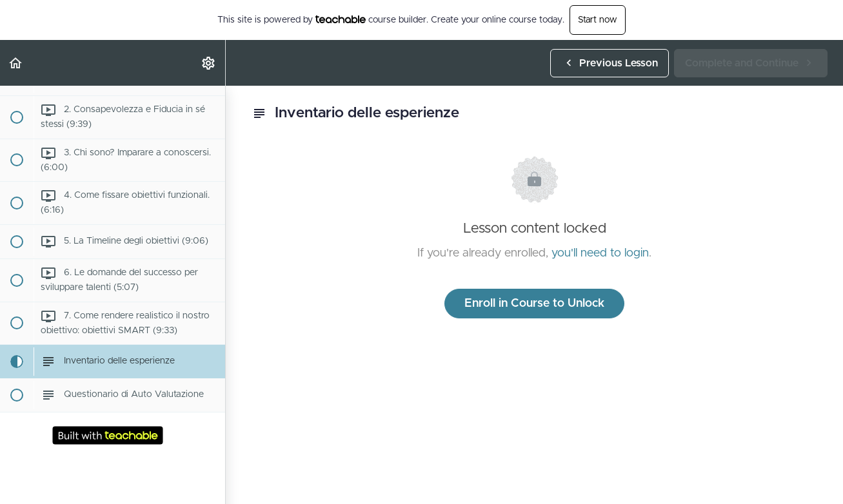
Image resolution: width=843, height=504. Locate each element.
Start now (598, 20)
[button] (16, 63)
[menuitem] (209, 63)
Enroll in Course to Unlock (534, 304)
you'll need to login (600, 253)
